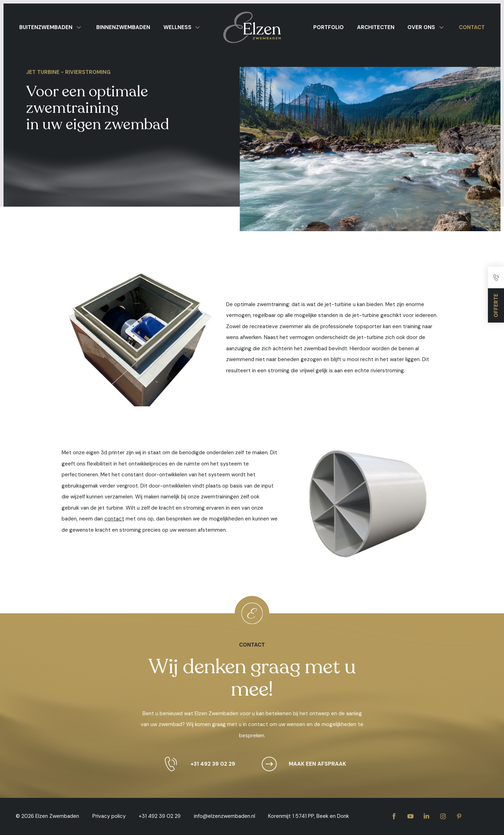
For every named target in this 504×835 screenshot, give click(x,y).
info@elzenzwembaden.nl (225, 816)
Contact (472, 27)
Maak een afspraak (301, 764)
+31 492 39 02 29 (197, 764)
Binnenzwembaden (123, 27)
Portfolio (328, 27)
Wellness (183, 27)
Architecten (376, 27)
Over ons (427, 27)
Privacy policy (109, 816)
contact (114, 519)
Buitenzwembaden (51, 27)
